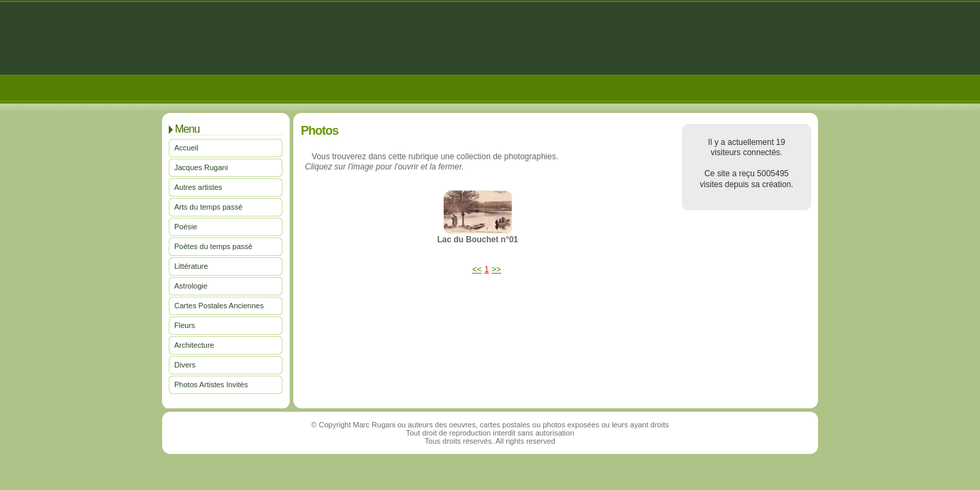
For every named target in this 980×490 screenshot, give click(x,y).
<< (477, 269)
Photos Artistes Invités (211, 385)
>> (496, 269)
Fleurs (185, 325)
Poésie (186, 227)
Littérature (191, 266)
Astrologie (191, 286)
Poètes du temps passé (213, 246)
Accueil (186, 148)
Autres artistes (198, 187)
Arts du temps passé (208, 207)
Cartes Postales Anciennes (219, 306)
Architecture (194, 345)
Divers (185, 365)
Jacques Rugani (201, 167)
